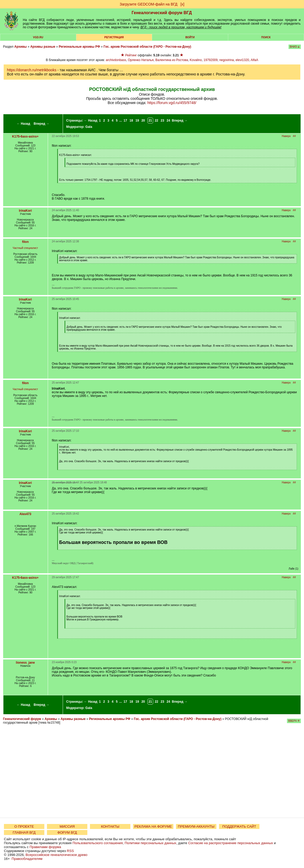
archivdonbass (116, 60)
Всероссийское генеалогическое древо (57, 855)
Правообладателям (27, 859)
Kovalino (196, 60)
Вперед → (41, 124)
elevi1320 (242, 60)
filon (25, 242)
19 (137, 121)
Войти (190, 37)
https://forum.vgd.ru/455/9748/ (172, 103)
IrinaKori (25, 211)
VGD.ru (38, 37)
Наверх (286, 136)
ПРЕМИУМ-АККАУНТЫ (196, 826)
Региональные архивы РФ (79, 47)
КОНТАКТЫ (110, 826)
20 (143, 121)
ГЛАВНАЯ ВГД (24, 832)
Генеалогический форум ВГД (162, 13)
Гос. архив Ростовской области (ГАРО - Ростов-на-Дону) (147, 47)
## (294, 136)
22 (156, 121)
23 (162, 121)
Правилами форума (45, 847)
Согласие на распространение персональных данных (230, 843)
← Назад (23, 124)
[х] (182, 4)
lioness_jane (25, 663)
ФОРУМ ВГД (67, 832)
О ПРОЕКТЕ (24, 826)
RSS (70, 851)
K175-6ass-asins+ (25, 137)
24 (168, 121)
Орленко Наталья (141, 60)
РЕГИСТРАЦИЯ (114, 37)
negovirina (226, 60)
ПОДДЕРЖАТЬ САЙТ (239, 826)
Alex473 (25, 514)
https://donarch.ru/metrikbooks (32, 70)
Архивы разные (43, 47)
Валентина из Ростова (172, 60)
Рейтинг (131, 55)
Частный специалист (25, 248)
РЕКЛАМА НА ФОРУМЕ (153, 826)
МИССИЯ (67, 826)
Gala (89, 127)
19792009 (210, 60)
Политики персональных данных (150, 843)
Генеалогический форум (22, 719)
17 (125, 121)
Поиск (266, 37)
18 (131, 121)
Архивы (21, 47)
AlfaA (255, 60)
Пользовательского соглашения (98, 843)
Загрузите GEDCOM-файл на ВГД (148, 4)
